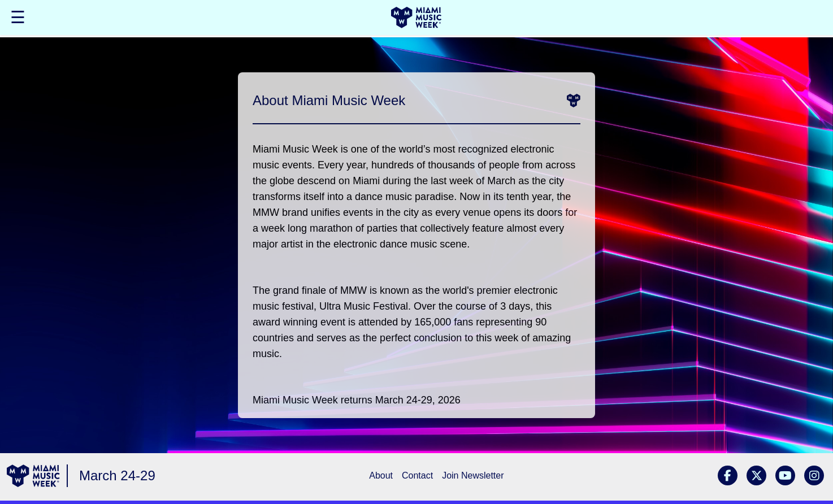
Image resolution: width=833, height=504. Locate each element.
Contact (417, 475)
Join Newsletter (473, 475)
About (381, 475)
